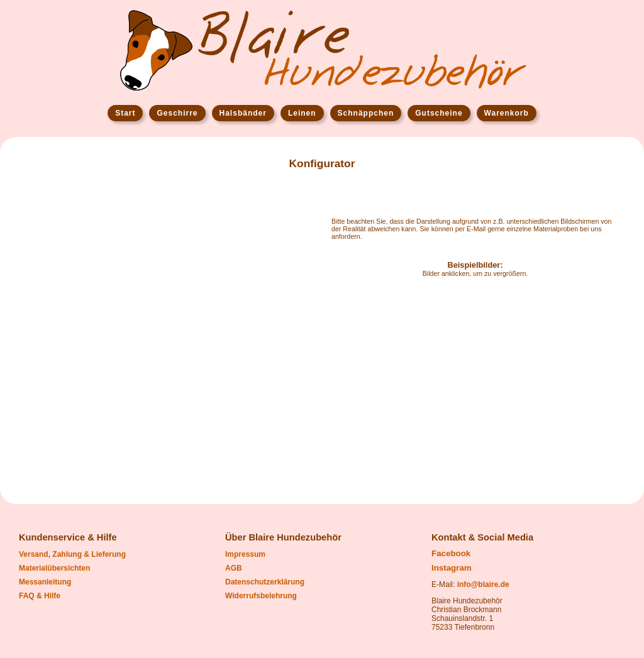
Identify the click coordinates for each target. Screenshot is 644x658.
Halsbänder (243, 113)
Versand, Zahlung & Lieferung (72, 554)
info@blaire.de (483, 584)
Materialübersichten (54, 568)
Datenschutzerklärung (265, 582)
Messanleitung (45, 582)
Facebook (451, 553)
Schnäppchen (366, 113)
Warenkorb (507, 113)
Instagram (452, 568)
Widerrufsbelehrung (261, 596)
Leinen (302, 113)
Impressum (245, 554)
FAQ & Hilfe (40, 596)
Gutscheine (439, 113)
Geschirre (177, 113)
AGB (234, 568)
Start (125, 113)
